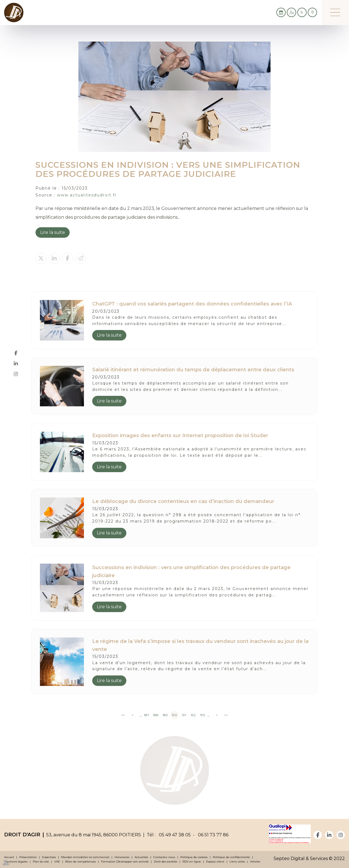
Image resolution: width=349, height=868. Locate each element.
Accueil (9, 857)
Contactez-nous (164, 857)
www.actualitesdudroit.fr (87, 195)
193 (203, 715)
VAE (57, 862)
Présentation (28, 857)
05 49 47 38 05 (174, 835)
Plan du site (41, 862)
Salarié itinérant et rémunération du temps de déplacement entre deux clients (193, 370)
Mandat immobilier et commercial (85, 857)
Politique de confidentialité (231, 857)
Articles (255, 862)
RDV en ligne (192, 862)
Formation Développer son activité (125, 862)
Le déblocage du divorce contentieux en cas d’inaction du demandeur (183, 501)
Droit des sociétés (166, 862)
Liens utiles (237, 862)
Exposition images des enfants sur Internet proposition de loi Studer (180, 436)
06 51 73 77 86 (212, 835)
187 (147, 715)
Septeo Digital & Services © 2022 (309, 858)
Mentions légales (16, 862)
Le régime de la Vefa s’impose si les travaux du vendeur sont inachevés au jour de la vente (200, 645)
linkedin (16, 364)
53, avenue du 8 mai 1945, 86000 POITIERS (94, 835)
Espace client (215, 862)
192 (193, 715)
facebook (16, 353)
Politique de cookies (194, 857)
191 (184, 715)
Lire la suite (53, 232)
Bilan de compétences (81, 862)
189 (165, 715)
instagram (16, 374)
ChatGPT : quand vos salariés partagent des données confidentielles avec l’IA (192, 304)
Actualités (141, 857)
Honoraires (122, 857)
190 (174, 715)
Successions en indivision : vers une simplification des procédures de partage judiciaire (191, 571)
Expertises (49, 857)
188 (156, 715)
